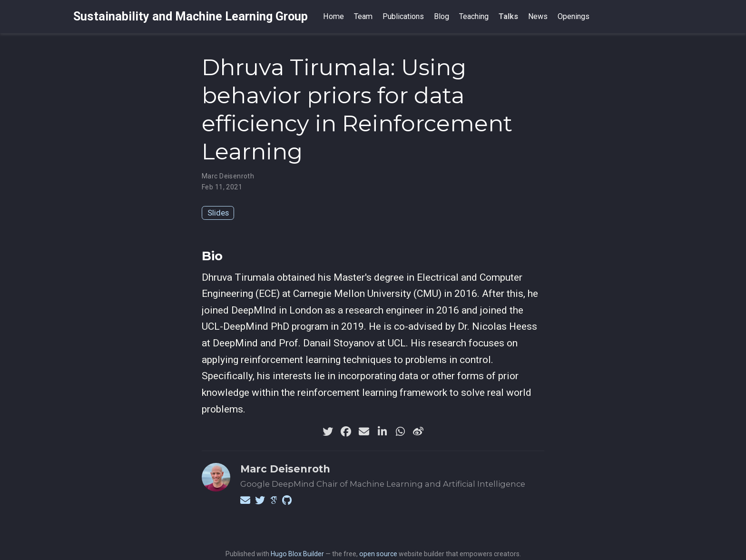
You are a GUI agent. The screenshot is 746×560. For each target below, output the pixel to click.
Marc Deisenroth (228, 176)
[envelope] (364, 432)
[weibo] (418, 432)
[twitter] (328, 432)
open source (378, 554)
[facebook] (346, 432)
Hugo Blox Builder (297, 554)
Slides (218, 213)
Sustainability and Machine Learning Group (191, 16)
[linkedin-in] (382, 432)
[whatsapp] (400, 432)
